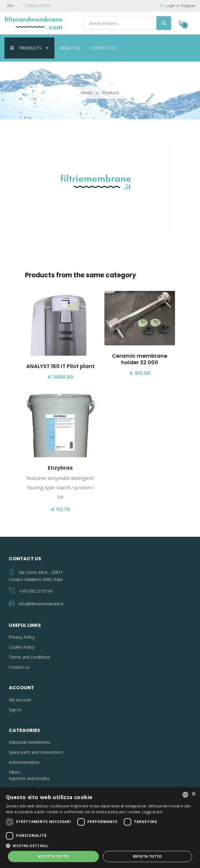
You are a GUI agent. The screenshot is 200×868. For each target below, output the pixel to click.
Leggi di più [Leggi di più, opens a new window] (152, 812)
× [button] (193, 794)
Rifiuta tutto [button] (147, 856)
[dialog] (100, 828)
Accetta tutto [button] (53, 856)
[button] (100, 846)
